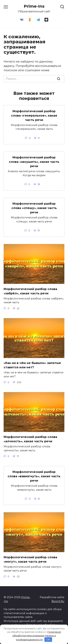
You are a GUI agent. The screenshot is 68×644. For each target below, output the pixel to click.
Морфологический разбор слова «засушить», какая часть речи (34, 162)
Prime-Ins (34, 6)
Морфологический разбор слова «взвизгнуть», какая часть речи (34, 476)
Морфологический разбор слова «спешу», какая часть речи (34, 208)
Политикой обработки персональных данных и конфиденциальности (37, 636)
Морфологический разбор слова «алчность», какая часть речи (30, 439)
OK (48, 639)
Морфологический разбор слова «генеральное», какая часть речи (34, 115)
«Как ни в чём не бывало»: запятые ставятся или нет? (32, 365)
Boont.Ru (58, 601)
